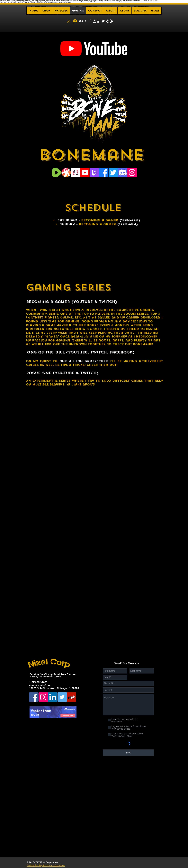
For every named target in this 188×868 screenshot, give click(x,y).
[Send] (128, 753)
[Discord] (123, 173)
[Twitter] (113, 173)
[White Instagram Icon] (94, 21)
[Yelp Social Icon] (72, 697)
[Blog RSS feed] (112, 21)
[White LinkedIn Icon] (99, 21)
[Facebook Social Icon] (34, 697)
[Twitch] (94, 173)
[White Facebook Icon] (90, 21)
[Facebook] (104, 173)
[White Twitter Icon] (103, 21)
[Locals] (76, 173)
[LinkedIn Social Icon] (53, 697)
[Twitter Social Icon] (62, 697)
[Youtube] (85, 173)
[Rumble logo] (57, 173)
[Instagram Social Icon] (132, 173)
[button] (124, 11)
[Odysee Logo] (66, 173)
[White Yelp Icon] (108, 21)
